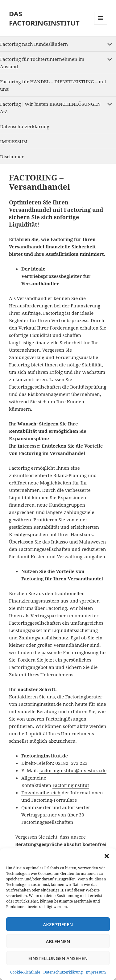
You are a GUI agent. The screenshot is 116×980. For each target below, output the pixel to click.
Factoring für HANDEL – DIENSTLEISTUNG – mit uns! (53, 85)
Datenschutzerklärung (63, 972)
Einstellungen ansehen (58, 958)
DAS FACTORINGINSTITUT (44, 18)
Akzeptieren (58, 924)
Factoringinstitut (71, 785)
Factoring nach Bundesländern (34, 44)
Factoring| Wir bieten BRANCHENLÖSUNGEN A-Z (50, 108)
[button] (107, 856)
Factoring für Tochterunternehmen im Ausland (42, 63)
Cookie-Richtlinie (25, 972)
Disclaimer (12, 156)
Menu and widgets (101, 24)
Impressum (96, 972)
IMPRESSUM (14, 141)
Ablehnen (58, 941)
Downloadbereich (41, 792)
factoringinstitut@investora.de (73, 770)
